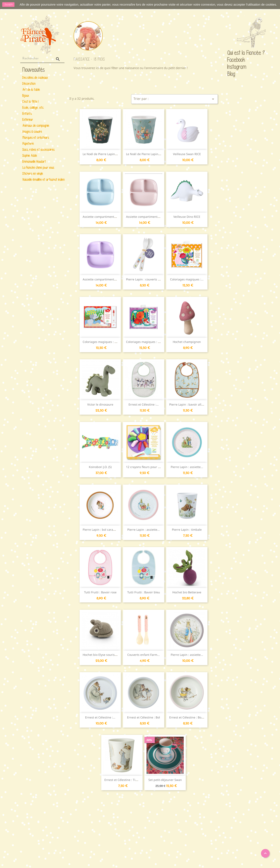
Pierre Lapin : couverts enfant (147, 279)
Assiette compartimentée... (145, 217)
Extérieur (28, 120)
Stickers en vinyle (33, 174)
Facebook (231, 60)
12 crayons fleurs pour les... (145, 467)
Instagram (231, 67)
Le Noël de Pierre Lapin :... (101, 154)
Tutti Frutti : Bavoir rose (100, 592)
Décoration (29, 84)
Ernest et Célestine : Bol (144, 717)
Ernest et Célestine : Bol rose (189, 717)
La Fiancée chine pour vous (38, 168)
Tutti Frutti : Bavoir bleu (144, 592)
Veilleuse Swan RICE (187, 154)
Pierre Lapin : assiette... (187, 467)
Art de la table (31, 90)
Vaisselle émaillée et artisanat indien (43, 180)
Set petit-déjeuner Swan (165, 780)
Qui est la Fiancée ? (231, 53)
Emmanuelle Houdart (34, 162)
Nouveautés (33, 70)
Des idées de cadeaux (35, 78)
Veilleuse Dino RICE (187, 217)
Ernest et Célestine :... (144, 404)
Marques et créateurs (36, 138)
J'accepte (8, 4)
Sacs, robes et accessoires (38, 150)
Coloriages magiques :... (187, 279)
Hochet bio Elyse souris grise (103, 655)
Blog (231, 74)
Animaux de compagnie (36, 126)
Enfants (27, 114)
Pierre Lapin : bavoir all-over (189, 404)
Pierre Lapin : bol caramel (100, 530)
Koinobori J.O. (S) (100, 467)
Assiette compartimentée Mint (104, 217)
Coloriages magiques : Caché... (104, 342)
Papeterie (28, 144)
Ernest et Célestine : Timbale (124, 780)
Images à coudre (32, 132)
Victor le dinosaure (100, 404)
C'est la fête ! (30, 102)
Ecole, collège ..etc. (33, 108)
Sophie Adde (30, 156)
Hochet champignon (187, 342)
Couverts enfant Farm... (144, 655)
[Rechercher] (42, 59)
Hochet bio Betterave (187, 592)
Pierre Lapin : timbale (187, 530)
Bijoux (26, 96)
